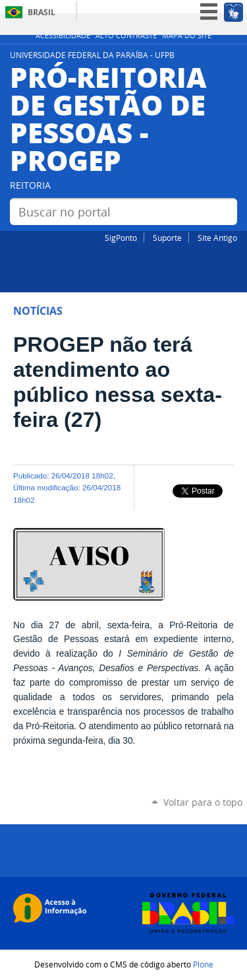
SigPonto (121, 238)
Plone (203, 964)
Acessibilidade (63, 36)
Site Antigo (217, 238)
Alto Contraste (126, 36)
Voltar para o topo (203, 802)
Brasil (41, 12)
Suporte (167, 238)
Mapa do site (187, 36)
